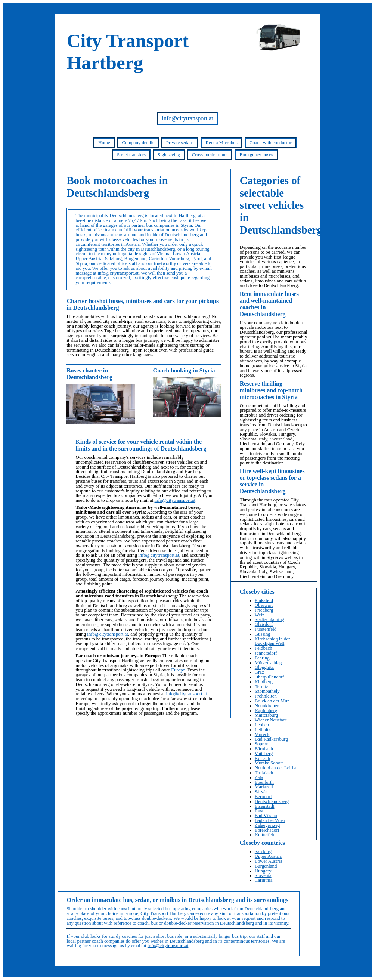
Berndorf (263, 797)
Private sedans (180, 143)
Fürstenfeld (266, 629)
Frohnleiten (266, 696)
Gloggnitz (264, 667)
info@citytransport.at (188, 118)
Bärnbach (264, 749)
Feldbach (264, 648)
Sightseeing (169, 155)
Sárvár (261, 792)
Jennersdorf (266, 653)
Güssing (263, 634)
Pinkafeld (264, 600)
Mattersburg (266, 715)
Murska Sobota (269, 763)
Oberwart (264, 605)
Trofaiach (264, 773)
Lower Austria (269, 861)
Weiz (260, 615)
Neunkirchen (267, 706)
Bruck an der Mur (272, 701)
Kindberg (264, 682)
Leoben (262, 725)
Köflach (262, 758)
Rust (259, 811)
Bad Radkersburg (271, 739)
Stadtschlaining (269, 619)
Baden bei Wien (270, 820)
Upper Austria (268, 856)
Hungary (263, 871)
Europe (178, 670)
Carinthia (264, 880)
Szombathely (267, 691)
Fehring (262, 658)
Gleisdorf (264, 624)
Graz (259, 672)
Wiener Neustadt (271, 720)
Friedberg (264, 610)
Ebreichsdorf (267, 830)
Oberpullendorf (269, 677)
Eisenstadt (265, 806)
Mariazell (264, 787)
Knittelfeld (265, 835)
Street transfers (131, 155)
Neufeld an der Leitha (276, 768)
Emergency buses (256, 155)
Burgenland (266, 866)
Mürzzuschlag (268, 663)
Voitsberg (264, 754)
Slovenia (263, 875)
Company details (138, 143)
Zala (259, 777)
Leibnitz (263, 730)
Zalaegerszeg (267, 825)
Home (104, 143)
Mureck (262, 735)
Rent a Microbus (221, 143)
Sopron (262, 744)
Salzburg (263, 851)
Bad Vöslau (266, 816)
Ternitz (261, 687)
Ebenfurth (264, 782)
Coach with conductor (271, 143)
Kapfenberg (266, 711)
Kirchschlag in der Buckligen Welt (272, 641)
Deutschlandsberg (272, 801)
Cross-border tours (210, 155)
